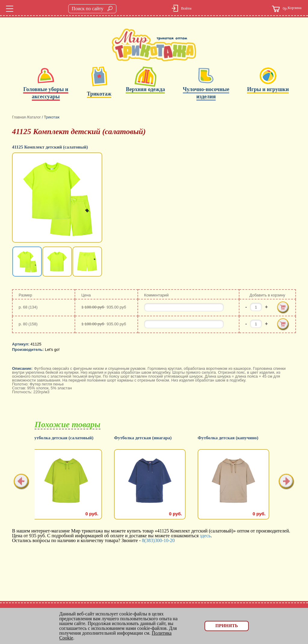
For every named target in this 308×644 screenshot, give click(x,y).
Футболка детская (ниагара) (147, 438)
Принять (227, 626)
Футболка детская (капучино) (232, 438)
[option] (58, 198)
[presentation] (22, 482)
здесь (205, 536)
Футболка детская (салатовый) (66, 438)
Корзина (287, 9)
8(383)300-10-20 (158, 540)
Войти (186, 8)
